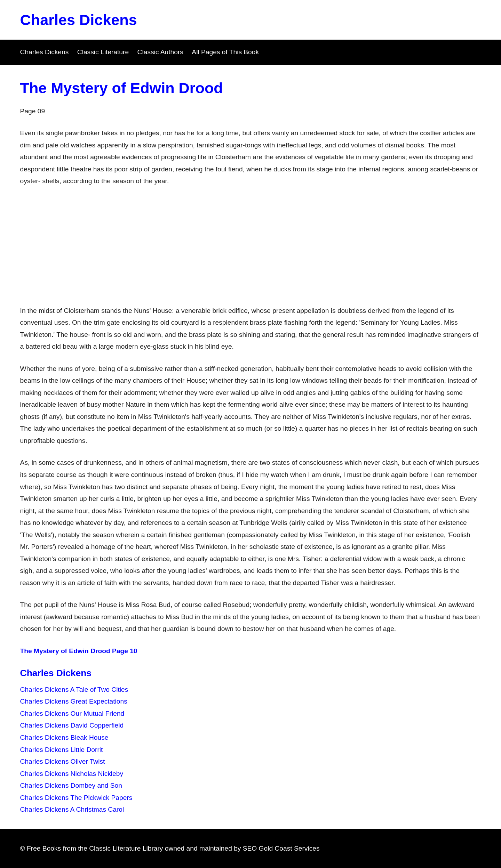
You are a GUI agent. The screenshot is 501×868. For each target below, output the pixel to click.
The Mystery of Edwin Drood (122, 88)
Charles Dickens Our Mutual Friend (72, 713)
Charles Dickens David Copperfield (72, 725)
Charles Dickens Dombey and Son (71, 785)
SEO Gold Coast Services (281, 848)
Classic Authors (160, 52)
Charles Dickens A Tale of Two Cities (74, 689)
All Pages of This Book (225, 52)
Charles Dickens (79, 20)
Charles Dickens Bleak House (64, 737)
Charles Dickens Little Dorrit (62, 750)
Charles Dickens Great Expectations (74, 701)
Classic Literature (103, 52)
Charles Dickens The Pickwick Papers (76, 798)
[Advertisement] (250, 246)
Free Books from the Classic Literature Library (95, 848)
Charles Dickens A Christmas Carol (72, 809)
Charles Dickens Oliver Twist (63, 761)
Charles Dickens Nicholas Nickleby (72, 774)
